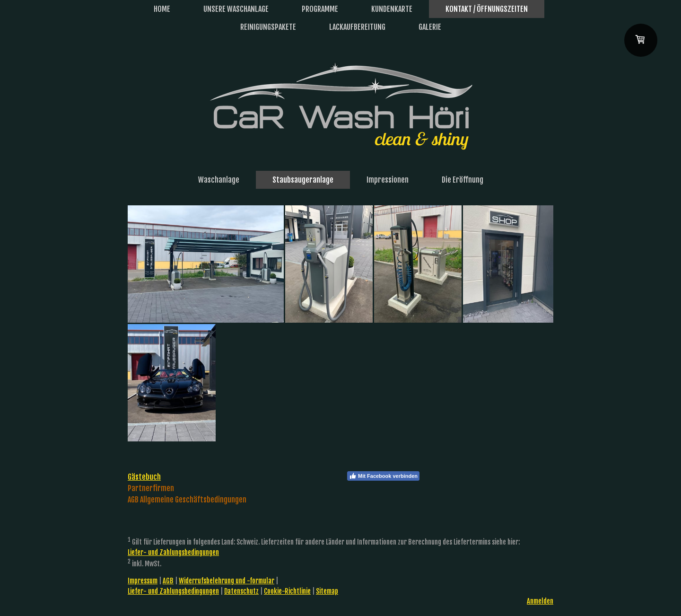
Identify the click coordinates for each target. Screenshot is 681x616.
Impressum (143, 581)
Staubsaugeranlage (303, 180)
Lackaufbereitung (357, 27)
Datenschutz (241, 591)
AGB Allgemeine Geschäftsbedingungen (187, 500)
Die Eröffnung (463, 180)
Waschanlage (219, 180)
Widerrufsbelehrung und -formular (227, 581)
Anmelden (540, 601)
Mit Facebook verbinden (383, 476)
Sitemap (327, 591)
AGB (168, 581)
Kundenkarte (392, 9)
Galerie (430, 27)
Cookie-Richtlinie (287, 591)
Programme (320, 9)
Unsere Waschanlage (236, 9)
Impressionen (388, 180)
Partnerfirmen (151, 488)
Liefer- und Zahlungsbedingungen (173, 552)
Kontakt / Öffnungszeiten (487, 9)
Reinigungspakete (268, 27)
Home (162, 9)
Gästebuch (144, 477)
